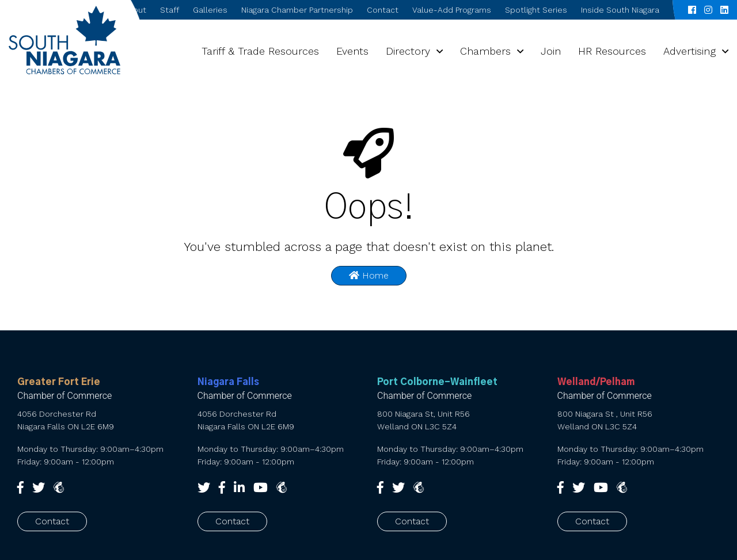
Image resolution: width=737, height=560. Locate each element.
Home (369, 275)
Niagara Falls (228, 382)
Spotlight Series (536, 10)
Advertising (689, 51)
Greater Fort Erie (59, 382)
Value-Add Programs (452, 10)
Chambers (485, 51)
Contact (383, 10)
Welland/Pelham (596, 382)
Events (352, 51)
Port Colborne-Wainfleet (437, 382)
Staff (170, 10)
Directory (408, 51)
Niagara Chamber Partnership (297, 10)
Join (551, 51)
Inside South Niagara (620, 10)
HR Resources (612, 51)
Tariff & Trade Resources (260, 51)
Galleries (210, 10)
